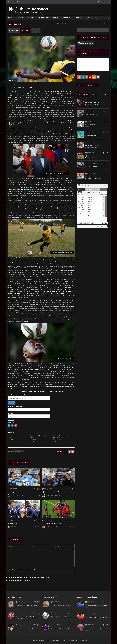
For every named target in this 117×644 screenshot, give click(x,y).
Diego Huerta (17, 527)
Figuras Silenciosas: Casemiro (60, 628)
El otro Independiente (14, 436)
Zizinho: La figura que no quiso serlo (61, 606)
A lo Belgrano (12, 492)
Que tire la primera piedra (51, 492)
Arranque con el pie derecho (52, 523)
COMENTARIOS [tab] (96, 95)
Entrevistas (45, 18)
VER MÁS (37, 495)
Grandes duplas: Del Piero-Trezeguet (27, 629)
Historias (67, 18)
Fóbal (57, 18)
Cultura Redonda (19, 495)
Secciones (20, 18)
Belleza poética (13, 523)
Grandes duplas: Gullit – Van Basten (27, 606)
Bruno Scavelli (17, 451)
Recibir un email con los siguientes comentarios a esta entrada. (28, 577)
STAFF (94, 2)
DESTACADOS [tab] (83, 95)
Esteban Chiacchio (54, 495)
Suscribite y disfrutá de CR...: (17, 395)
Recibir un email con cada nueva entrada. (21, 580)
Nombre (10, 413)
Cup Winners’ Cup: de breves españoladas (92, 146)
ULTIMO (36, 30)
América (32, 18)
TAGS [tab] (106, 95)
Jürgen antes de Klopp (32, 23)
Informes (79, 18)
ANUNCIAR (100, 2)
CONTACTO (106, 2)
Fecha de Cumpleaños (15, 406)
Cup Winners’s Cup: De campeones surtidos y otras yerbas (92, 104)
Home (10, 18)
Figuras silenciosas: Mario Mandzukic (62, 617)
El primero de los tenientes (90, 125)
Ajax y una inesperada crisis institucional (92, 157)
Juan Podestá (52, 527)
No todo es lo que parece (93, 166)
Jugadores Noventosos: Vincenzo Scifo (97, 617)
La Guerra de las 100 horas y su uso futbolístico (93, 177)
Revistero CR (93, 18)
